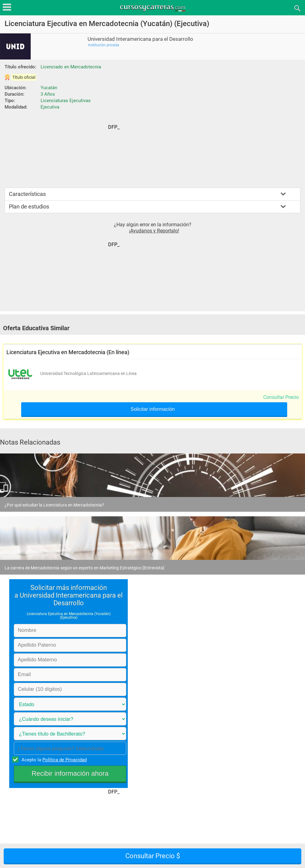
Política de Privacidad (65, 760)
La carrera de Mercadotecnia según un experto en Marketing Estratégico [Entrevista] (84, 568)
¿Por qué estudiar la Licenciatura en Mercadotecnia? (54, 505)
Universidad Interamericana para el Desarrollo (140, 39)
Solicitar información (153, 409)
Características (27, 194)
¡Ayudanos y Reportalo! (154, 231)
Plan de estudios (29, 206)
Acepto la (53, 759)
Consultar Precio (281, 397)
